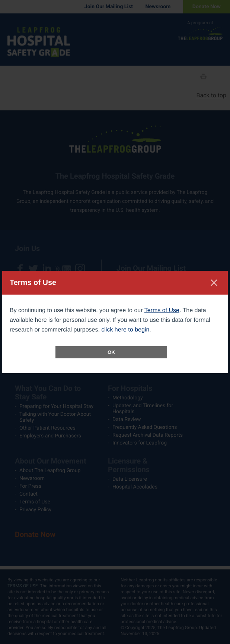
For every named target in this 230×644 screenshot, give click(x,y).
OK (111, 352)
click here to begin (125, 330)
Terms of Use (162, 310)
